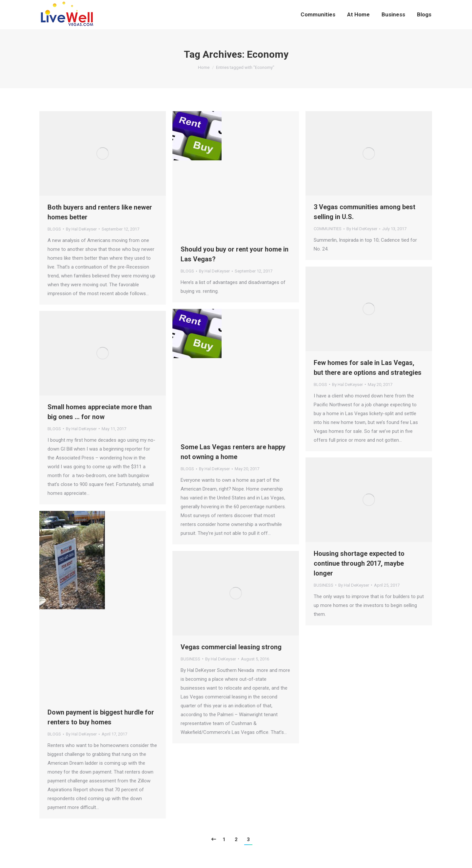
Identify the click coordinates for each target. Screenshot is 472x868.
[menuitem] (318, 15)
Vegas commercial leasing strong (231, 647)
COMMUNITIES (328, 229)
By (81, 229)
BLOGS (54, 229)
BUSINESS (324, 585)
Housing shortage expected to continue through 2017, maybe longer (359, 563)
